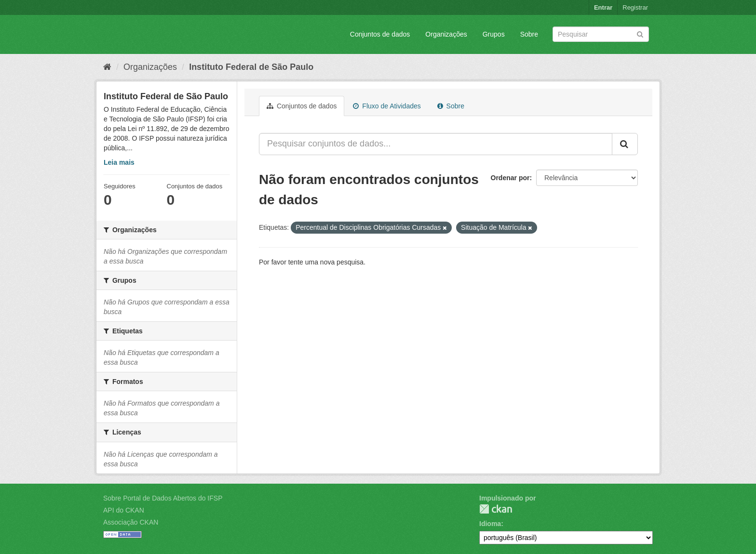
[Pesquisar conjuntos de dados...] (436, 144)
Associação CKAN (131, 522)
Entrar (603, 7)
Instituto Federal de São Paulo (251, 67)
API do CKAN (124, 510)
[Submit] (640, 33)
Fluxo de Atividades (387, 106)
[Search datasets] (601, 34)
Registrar (635, 7)
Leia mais (119, 162)
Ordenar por (510, 178)
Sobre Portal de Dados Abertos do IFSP (163, 498)
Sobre (529, 34)
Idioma (490, 524)
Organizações (446, 34)
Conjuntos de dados (380, 34)
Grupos (494, 34)
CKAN (496, 509)
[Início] (107, 67)
